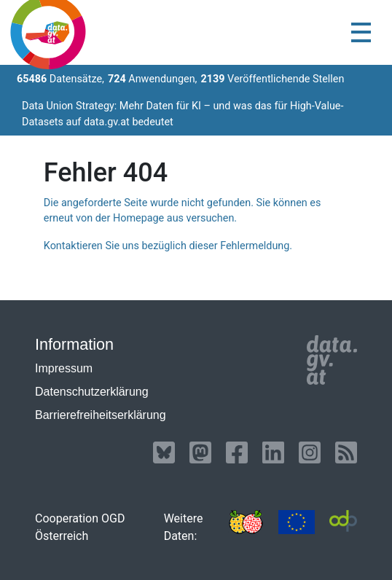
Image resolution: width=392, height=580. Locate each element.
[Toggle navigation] (361, 32)
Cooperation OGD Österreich (80, 527)
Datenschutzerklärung (92, 392)
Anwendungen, (153, 79)
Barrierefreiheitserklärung (101, 415)
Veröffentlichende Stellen (272, 79)
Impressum (64, 368)
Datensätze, (60, 79)
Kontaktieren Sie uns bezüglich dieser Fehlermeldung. (168, 246)
